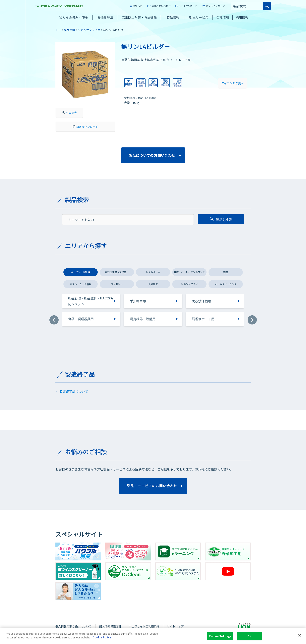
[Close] (300, 637)
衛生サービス (199, 17)
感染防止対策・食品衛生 (139, 17)
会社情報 (223, 17)
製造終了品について (74, 391)
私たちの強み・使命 (74, 17)
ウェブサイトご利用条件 (144, 626)
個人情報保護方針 (110, 626)
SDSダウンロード (188, 6)
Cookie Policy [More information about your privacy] (102, 640)
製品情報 (173, 17)
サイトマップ (175, 626)
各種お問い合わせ (161, 6)
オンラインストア (215, 6)
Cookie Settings (220, 638)
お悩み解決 (105, 17)
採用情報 (242, 17)
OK (249, 638)
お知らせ (138, 6)
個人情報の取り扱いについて (74, 626)
